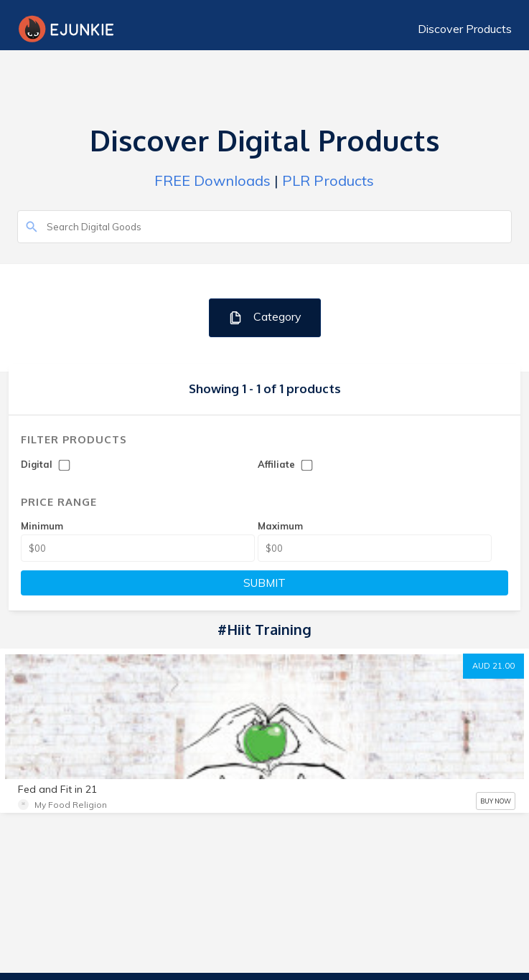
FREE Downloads (212, 180)
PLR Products (328, 180)
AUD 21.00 (493, 666)
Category (264, 317)
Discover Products (465, 29)
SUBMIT (264, 583)
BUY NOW (496, 801)
